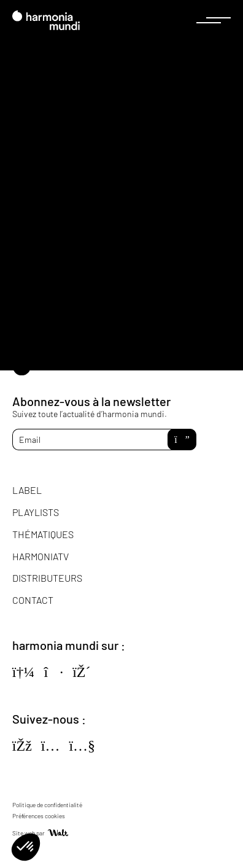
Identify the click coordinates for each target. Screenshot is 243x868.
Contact (33, 600)
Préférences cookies (39, 816)
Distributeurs (47, 578)
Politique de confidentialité (47, 805)
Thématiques (43, 534)
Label (27, 490)
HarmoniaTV (40, 556)
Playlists (36, 512)
